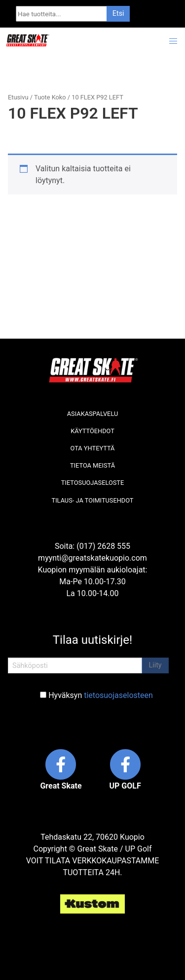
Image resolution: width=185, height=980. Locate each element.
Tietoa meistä (92, 465)
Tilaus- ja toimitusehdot (93, 500)
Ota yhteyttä (93, 448)
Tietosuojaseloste (92, 483)
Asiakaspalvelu (93, 414)
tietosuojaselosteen (118, 695)
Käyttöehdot (92, 431)
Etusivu (18, 97)
